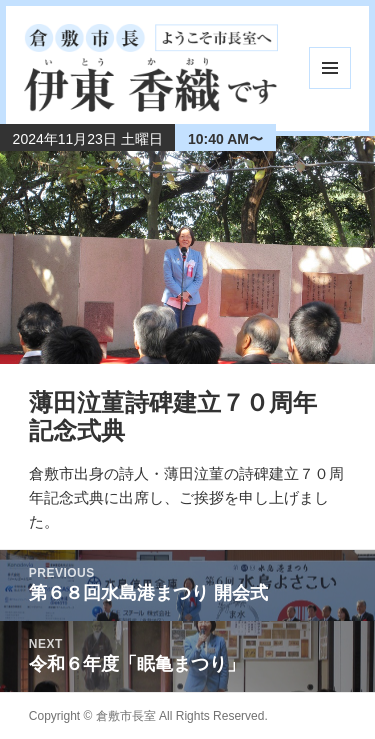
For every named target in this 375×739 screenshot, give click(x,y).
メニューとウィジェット (330, 68)
